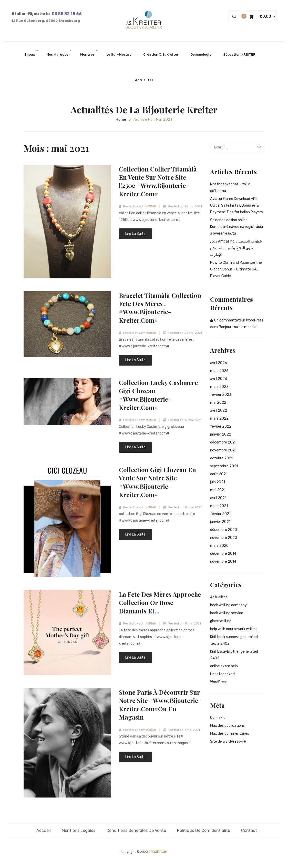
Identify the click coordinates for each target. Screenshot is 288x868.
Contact (249, 830)
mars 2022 (219, 418)
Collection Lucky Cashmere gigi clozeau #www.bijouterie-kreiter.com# (159, 395)
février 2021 (220, 514)
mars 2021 (219, 506)
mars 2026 (219, 371)
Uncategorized (222, 674)
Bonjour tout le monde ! (238, 327)
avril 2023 (219, 379)
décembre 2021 (223, 442)
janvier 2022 (221, 434)
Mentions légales (79, 830)
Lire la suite (135, 234)
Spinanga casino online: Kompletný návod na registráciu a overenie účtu (236, 227)
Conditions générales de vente (136, 830)
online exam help (224, 666)
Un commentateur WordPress (239, 320)
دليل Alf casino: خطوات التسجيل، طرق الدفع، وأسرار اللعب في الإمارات (236, 248)
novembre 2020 (224, 538)
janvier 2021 (220, 522)
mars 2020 (219, 546)
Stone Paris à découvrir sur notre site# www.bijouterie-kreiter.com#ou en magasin (160, 705)
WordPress (219, 682)
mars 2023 (219, 387)
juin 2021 (218, 482)
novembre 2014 (223, 562)
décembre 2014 (223, 554)
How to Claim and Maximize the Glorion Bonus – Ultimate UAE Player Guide (236, 269)
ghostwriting (221, 621)
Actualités (219, 597)
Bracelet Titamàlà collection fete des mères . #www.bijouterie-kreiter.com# (160, 308)
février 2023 (221, 395)
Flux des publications (227, 726)
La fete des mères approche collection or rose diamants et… (160, 603)
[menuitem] (31, 54)
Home (121, 120)
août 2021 (219, 474)
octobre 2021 (221, 458)
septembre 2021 (224, 466)
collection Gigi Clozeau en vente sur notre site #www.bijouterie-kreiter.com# (158, 482)
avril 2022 (219, 411)
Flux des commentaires (230, 734)
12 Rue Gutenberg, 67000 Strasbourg (46, 21)
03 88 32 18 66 (67, 14)
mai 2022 (218, 403)
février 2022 (221, 426)
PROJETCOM (158, 852)
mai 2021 (218, 490)
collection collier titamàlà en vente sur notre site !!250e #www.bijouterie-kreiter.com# (158, 181)
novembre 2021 (223, 450)
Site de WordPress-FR (228, 741)
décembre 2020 (224, 530)
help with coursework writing (234, 629)
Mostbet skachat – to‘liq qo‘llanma (230, 188)
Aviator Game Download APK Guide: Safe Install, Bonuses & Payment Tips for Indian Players (236, 205)
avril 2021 (218, 498)
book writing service (227, 613)
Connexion (219, 718)
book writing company (228, 605)
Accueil (44, 830)
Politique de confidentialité (204, 830)
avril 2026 (219, 363)
